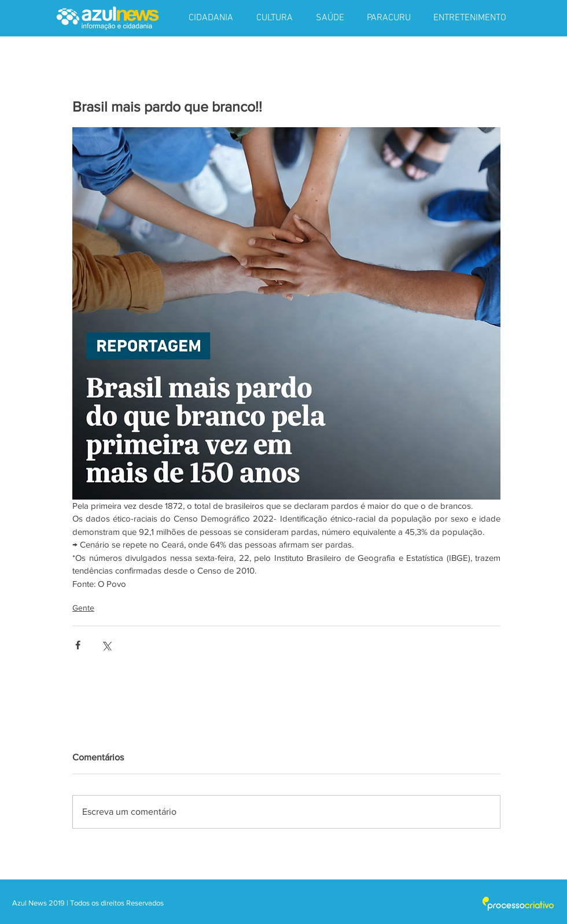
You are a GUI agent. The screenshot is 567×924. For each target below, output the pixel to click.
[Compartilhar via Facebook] (78, 645)
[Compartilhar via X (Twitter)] (106, 645)
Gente (83, 608)
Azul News (30, 903)
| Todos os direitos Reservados (115, 903)
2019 (58, 903)
